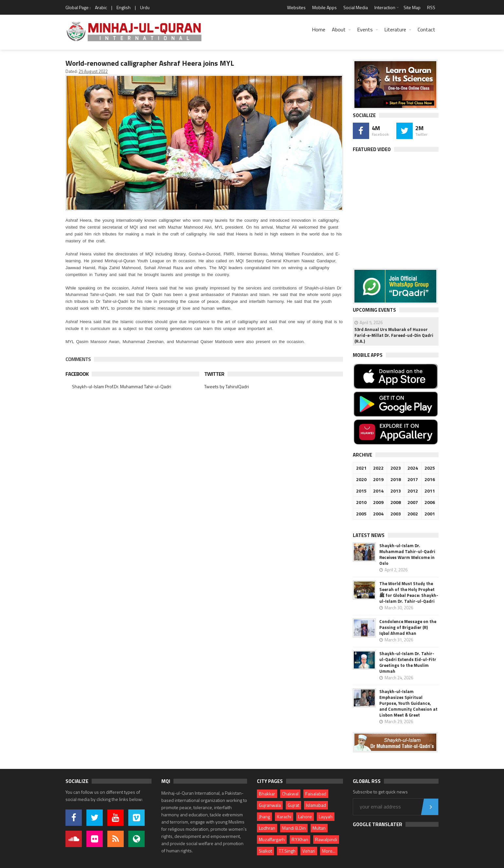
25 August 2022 (93, 71)
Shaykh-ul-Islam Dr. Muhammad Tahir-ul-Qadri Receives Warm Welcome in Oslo (407, 554)
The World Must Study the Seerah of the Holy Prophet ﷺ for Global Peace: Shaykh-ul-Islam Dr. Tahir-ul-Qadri (409, 592)
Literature (395, 29)
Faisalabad (316, 794)
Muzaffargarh (272, 839)
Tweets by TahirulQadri (227, 386)
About (339, 29)
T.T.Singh (287, 851)
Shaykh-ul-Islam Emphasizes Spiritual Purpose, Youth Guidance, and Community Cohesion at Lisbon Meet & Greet (408, 703)
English (124, 7)
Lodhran (267, 828)
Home (319, 29)
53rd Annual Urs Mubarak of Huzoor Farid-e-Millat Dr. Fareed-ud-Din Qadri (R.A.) (394, 335)
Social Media (356, 7)
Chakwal (290, 794)
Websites (296, 7)
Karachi (284, 816)
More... (329, 851)
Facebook (77, 374)
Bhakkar (267, 794)
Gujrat (293, 805)
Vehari (309, 851)
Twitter (214, 374)
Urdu (145, 7)
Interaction (385, 7)
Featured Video (372, 149)
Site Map (412, 7)
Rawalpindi (326, 839)
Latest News (369, 535)
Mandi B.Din (294, 828)
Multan (319, 828)
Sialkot (265, 851)
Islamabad (316, 805)
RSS (431, 7)
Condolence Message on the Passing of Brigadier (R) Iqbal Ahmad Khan (408, 627)
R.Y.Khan (300, 839)
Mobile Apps (324, 7)
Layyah (326, 816)
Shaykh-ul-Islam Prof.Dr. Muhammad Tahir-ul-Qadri (122, 386)
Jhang (264, 816)
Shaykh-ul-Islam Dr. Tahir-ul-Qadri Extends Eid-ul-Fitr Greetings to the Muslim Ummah (408, 662)
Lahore (305, 816)
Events (365, 29)
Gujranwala (270, 805)
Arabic (101, 7)
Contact (426, 29)
